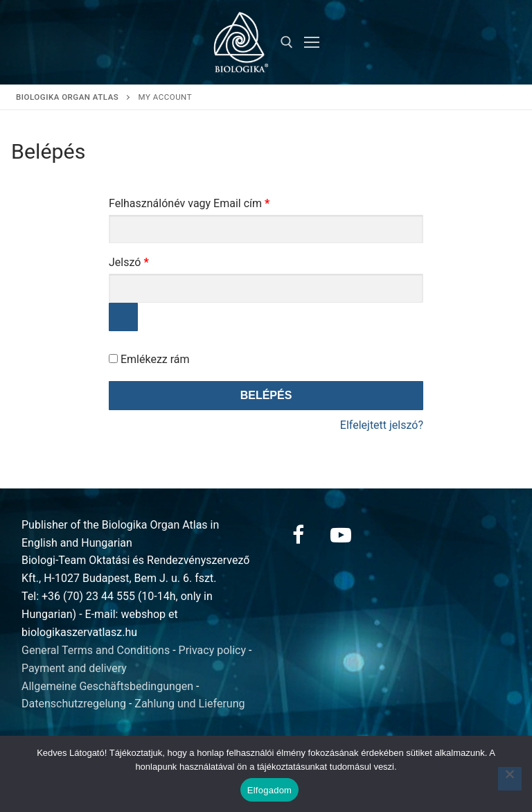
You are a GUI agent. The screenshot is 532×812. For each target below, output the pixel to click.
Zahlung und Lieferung (189, 704)
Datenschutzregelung (74, 704)
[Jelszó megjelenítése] (123, 317)
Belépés (266, 395)
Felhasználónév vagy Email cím (210, 201)
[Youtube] (341, 535)
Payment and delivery (74, 668)
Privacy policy (213, 650)
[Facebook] (298, 535)
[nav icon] (312, 42)
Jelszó (150, 260)
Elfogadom (269, 790)
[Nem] (510, 779)
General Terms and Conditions (96, 650)
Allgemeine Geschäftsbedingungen (107, 686)
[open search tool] (287, 42)
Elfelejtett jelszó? (382, 425)
